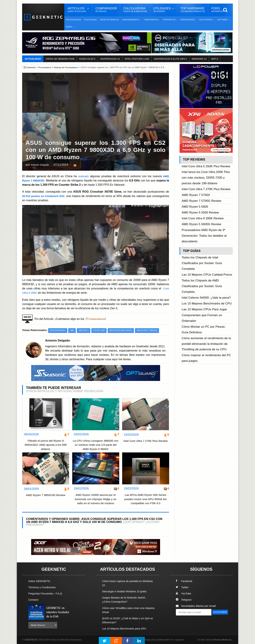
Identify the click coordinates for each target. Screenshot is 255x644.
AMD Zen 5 (86, 330)
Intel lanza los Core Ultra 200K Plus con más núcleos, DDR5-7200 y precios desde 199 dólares (206, 173)
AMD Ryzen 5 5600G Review (199, 206)
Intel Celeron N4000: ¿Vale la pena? (204, 252)
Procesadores (73, 20)
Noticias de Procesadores (69, 67)
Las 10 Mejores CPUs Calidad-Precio (204, 240)
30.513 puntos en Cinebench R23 (44, 196)
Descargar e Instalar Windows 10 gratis (126, 592)
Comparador (106, 10)
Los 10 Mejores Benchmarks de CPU (204, 256)
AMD (73, 330)
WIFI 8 (215, 59)
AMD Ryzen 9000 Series (125, 330)
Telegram (184, 600)
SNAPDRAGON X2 (110, 59)
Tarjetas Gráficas (109, 20)
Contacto (34, 600)
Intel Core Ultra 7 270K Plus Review (146, 443)
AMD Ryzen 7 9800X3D (153, 330)
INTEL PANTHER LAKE (137, 59)
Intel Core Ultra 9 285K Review (200, 202)
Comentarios (98, 319)
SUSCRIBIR (184, 619)
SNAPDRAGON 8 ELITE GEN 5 (170, 59)
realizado (84, 176)
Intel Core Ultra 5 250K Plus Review (203, 165)
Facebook (185, 581)
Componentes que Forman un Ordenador (207, 264)
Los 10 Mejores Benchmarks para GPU (126, 629)
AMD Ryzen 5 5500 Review (198, 198)
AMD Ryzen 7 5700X (194, 185)
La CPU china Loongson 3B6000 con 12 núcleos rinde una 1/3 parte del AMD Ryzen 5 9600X (95, 445)
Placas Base (91, 20)
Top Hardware (193, 10)
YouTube (184, 594)
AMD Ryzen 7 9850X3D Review (46, 495)
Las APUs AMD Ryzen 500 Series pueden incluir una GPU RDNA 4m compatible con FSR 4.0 (145, 499)
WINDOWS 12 (199, 59)
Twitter (182, 587)
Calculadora (135, 10)
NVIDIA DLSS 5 (87, 59)
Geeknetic (32, 67)
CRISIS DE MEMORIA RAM (60, 59)
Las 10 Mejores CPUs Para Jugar (202, 260)
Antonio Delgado (42, 165)
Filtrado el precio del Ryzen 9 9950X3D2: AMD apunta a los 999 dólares (46, 445)
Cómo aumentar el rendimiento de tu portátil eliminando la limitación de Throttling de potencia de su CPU (204, 280)
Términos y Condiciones (43, 587)
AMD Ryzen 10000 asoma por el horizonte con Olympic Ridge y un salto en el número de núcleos (96, 499)
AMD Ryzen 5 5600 (193, 194)
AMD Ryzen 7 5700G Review (199, 190)
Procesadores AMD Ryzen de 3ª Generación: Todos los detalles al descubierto (202, 214)
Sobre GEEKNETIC (40, 581)
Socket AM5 (102, 330)
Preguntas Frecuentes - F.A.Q (46, 594)
